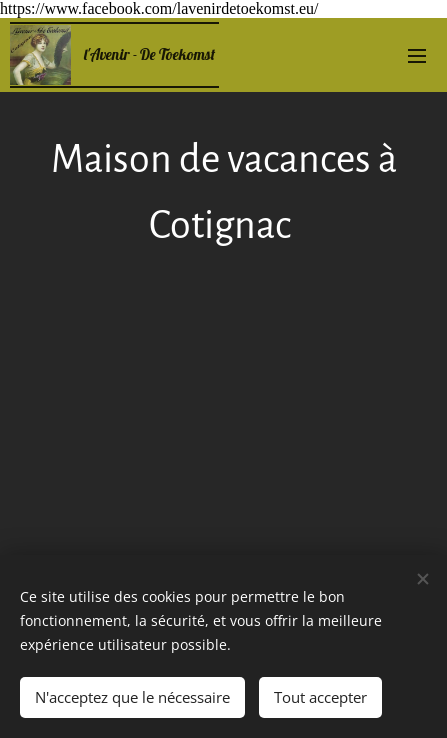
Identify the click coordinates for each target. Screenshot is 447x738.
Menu (417, 56)
